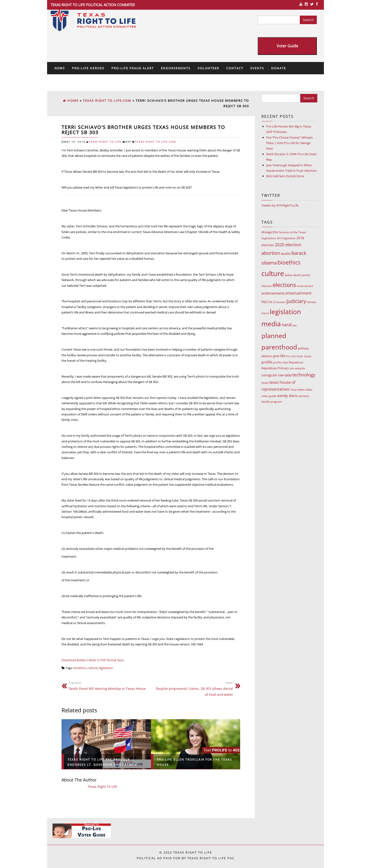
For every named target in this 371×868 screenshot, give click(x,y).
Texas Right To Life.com (155, 142)
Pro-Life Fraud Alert (133, 68)
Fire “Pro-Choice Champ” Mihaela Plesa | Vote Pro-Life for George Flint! (289, 143)
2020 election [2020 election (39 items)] (288, 245)
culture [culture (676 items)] (273, 273)
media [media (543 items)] (271, 324)
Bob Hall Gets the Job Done (285, 176)
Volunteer (208, 68)
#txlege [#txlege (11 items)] (267, 232)
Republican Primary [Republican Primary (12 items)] (275, 368)
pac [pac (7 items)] (295, 325)
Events (257, 68)
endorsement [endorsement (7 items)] (305, 286)
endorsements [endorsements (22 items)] (273, 293)
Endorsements (176, 68)
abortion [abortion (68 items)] (271, 253)
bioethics (80, 668)
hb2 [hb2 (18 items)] (265, 302)
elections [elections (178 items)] (284, 285)
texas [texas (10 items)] (265, 383)
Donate (279, 68)
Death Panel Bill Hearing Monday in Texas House (108, 686)
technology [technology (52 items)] (304, 375)
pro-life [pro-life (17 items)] (279, 356)
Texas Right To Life (105, 142)
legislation (106, 668)
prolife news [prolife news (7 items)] (280, 362)
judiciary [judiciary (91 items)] (296, 301)
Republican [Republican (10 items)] (296, 362)
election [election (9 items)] (267, 286)
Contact (235, 68)
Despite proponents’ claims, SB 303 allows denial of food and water (194, 689)
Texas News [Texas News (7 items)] (297, 390)
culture (93, 668)
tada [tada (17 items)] (288, 375)
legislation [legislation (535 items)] (285, 312)
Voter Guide (287, 46)
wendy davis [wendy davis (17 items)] (287, 396)
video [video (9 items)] (309, 390)
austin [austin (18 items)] (286, 253)
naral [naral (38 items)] (287, 325)
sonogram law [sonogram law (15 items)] (273, 375)
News (60, 68)
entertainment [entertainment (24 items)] (299, 293)
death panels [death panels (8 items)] (302, 275)
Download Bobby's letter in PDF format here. (93, 660)
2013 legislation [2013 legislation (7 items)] (286, 238)
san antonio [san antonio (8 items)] (297, 368)
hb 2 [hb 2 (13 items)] (272, 302)
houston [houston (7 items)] (281, 302)
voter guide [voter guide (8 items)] (269, 396)
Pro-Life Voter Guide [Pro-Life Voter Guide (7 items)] (299, 356)
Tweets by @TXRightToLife (280, 205)
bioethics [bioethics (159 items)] (289, 262)
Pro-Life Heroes (88, 68)
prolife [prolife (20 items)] (267, 362)
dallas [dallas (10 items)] (289, 275)
